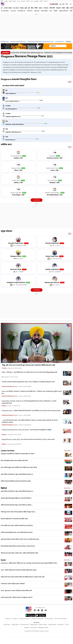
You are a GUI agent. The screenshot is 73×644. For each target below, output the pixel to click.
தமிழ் (32, 1)
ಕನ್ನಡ (10, 1)
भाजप (51, 11)
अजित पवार (30, 11)
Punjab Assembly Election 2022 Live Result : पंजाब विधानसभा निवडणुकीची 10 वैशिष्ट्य (27, 430)
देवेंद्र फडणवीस (44, 11)
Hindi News (7, 624)
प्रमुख (7, 231)
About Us (15, 619)
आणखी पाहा (37, 200)
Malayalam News (43, 627)
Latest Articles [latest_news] (8, 450)
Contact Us (8, 619)
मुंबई (26, 8)
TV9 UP (67, 624)
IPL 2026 (16, 8)
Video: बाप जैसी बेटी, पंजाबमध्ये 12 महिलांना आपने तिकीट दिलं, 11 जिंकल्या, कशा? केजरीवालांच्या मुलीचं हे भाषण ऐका (32, 392)
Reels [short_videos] (3, 560)
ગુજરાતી (23, 1)
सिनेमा (36, 8)
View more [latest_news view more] (68, 451)
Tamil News (34, 627)
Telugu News (15, 624)
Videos (46, 8)
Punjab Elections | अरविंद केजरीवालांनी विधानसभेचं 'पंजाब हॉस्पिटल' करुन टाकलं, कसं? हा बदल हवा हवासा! (31, 411)
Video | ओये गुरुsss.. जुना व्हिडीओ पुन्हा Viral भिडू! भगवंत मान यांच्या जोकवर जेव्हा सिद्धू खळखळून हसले (29, 372)
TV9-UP (45, 1)
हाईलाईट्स (6, 53)
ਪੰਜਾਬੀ (28, 1)
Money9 (27, 627)
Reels (41, 8)
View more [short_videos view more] (68, 560)
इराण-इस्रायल (6, 11)
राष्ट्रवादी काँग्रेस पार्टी (64, 11)
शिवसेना (56, 11)
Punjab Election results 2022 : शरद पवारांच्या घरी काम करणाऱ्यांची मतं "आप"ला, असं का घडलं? (28, 439)
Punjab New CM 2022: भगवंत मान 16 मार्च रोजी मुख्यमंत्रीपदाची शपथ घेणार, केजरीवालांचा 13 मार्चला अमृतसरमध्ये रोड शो (29, 402)
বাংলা (19, 1)
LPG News (13, 11)
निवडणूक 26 (5, 368)
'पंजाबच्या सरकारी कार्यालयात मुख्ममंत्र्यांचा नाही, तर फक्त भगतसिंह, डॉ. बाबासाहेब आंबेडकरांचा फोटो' (28, 382)
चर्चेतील (6, 144)
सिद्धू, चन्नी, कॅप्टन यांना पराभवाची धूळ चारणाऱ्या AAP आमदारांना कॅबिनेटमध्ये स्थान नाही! (29, 365)
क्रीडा (32, 8)
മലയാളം (36, 1)
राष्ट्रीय (67, 8)
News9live (60, 624)
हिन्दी (2, 1)
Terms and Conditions (61, 619)
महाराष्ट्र (22, 8)
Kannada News (24, 624)
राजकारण (58, 8)
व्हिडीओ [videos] (4, 488)
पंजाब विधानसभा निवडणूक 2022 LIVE (9, 386)
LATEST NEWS (8, 8)
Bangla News (34, 624)
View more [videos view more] (68, 488)
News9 (6, 1)
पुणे (29, 8)
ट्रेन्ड (2, 377)
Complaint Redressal (37, 619)
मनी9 (41, 1)
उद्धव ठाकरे (37, 11)
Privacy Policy (49, 619)
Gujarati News (43, 624)
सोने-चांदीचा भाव (22, 11)
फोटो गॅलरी (52, 8)
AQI (63, 4)
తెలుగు (14, 1)
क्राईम (64, 8)
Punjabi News (52, 624)
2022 (70, 82)
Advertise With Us (25, 619)
